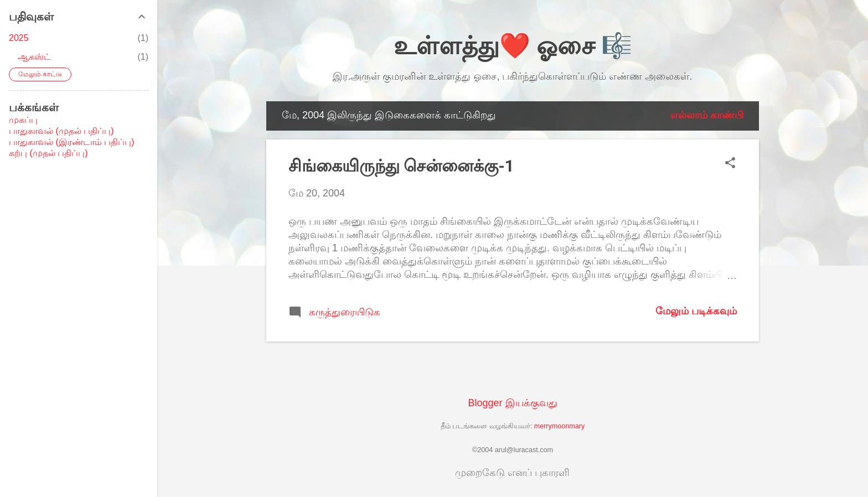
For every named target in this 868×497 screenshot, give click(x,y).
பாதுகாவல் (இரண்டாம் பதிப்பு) (72, 142)
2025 (19, 38)
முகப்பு (23, 120)
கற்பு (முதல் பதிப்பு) (48, 153)
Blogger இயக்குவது (512, 403)
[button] (730, 164)
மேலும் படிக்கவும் (696, 311)
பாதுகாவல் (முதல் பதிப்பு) (61, 131)
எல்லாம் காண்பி (707, 115)
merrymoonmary (560, 426)
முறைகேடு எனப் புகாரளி (512, 473)
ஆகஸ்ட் (34, 57)
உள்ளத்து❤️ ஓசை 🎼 (513, 46)
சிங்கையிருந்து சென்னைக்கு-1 (401, 166)
